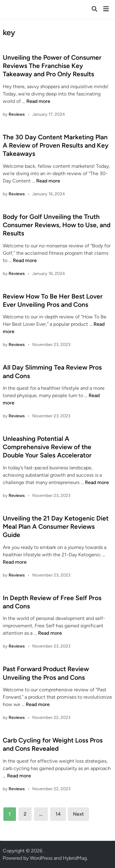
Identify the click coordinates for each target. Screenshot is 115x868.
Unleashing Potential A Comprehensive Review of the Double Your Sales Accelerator (47, 447)
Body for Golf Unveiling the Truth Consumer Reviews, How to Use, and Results (57, 225)
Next (78, 814)
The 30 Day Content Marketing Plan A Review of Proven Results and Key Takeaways (56, 145)
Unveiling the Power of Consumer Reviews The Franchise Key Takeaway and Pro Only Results (52, 66)
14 (58, 814)
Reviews (17, 114)
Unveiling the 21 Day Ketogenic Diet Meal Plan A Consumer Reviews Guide (56, 527)
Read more (38, 101)
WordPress (41, 858)
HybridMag (75, 858)
